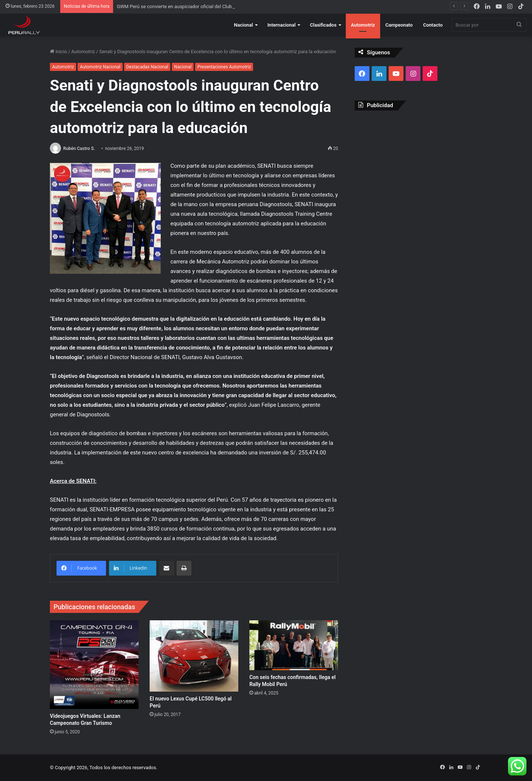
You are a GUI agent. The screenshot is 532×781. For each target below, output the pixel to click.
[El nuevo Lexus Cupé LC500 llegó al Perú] (194, 656)
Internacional (282, 25)
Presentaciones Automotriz (224, 67)
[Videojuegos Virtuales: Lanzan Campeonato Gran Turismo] (94, 665)
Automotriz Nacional (100, 67)
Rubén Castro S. (79, 149)
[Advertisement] (418, 170)
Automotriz (363, 25)
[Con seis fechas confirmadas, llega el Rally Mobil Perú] (294, 645)
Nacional (243, 25)
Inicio (58, 52)
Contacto (433, 25)
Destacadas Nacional (147, 67)
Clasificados (323, 25)
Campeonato (399, 25)
